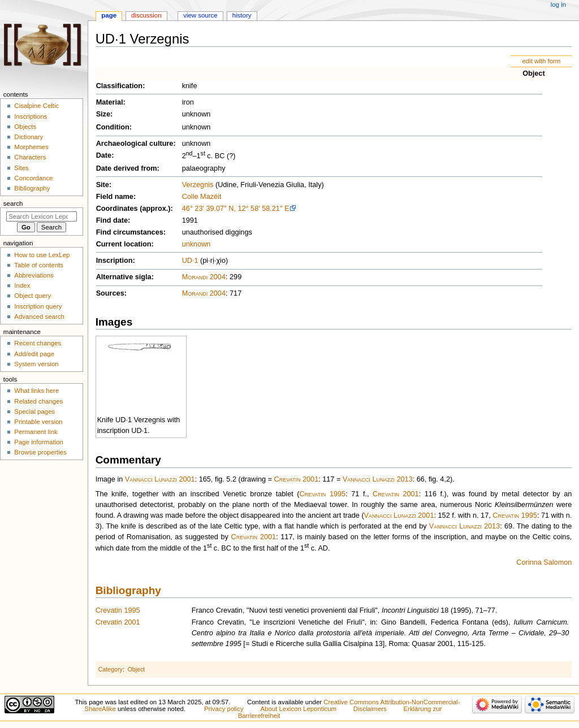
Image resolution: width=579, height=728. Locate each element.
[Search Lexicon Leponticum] (42, 216)
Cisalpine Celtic (36, 106)
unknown (196, 244)
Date (104, 155)
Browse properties (40, 452)
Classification (120, 86)
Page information (39, 442)
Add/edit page (34, 354)
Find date (112, 220)
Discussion (146, 15)
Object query (33, 296)
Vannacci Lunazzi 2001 (160, 479)
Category (111, 669)
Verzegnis (198, 185)
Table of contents (39, 265)
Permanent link (36, 432)
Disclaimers (370, 709)
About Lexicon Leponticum (298, 709)
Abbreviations (34, 275)
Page (109, 15)
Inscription (114, 261)
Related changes (38, 401)
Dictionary (29, 137)
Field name (115, 197)
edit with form (541, 61)
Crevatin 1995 (323, 494)
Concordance (33, 178)
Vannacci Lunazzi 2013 (378, 479)
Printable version (38, 422)
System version (36, 364)
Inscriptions (31, 116)
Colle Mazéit (202, 197)
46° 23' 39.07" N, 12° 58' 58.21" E (236, 209)
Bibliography (128, 590)
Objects (25, 127)
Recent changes (38, 343)
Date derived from (127, 168)
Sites (21, 168)
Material (110, 102)
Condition (113, 127)
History (242, 15)
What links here (36, 391)
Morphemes (31, 147)
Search (13, 203)
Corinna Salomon (544, 562)
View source (200, 15)
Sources (110, 293)
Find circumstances (130, 232)
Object (533, 73)
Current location (124, 244)
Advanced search (39, 317)
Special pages (34, 411)
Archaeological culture (135, 144)
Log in (558, 5)
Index (22, 285)
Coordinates (117, 209)
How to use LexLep (42, 255)
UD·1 (190, 261)
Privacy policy (224, 709)
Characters (30, 157)
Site (103, 185)
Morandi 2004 (204, 277)
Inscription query (38, 306)
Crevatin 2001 (297, 479)
